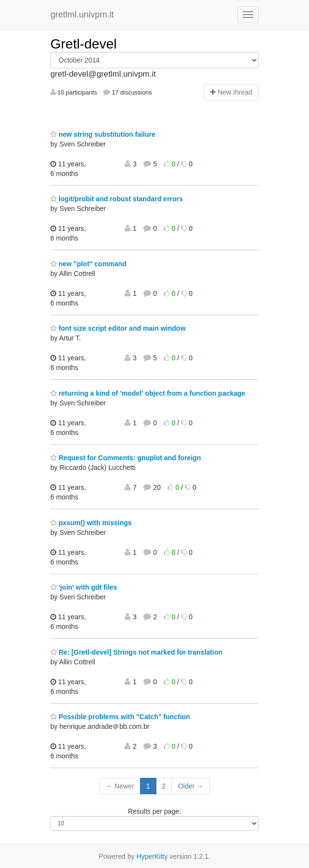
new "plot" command (88, 264)
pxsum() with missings (91, 523)
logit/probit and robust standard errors (117, 199)
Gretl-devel (84, 44)
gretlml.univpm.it (82, 15)
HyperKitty (152, 856)
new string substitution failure (103, 134)
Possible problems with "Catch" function (120, 717)
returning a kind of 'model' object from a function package (148, 393)
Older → (190, 786)
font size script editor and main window (118, 328)
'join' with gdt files (84, 587)
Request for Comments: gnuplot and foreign (126, 458)
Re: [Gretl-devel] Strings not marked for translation (136, 652)
